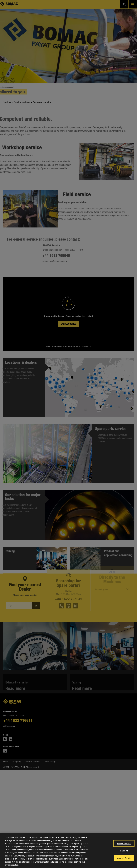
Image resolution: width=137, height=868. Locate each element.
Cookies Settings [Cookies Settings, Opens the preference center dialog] (124, 846)
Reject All (124, 853)
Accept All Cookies (124, 861)
